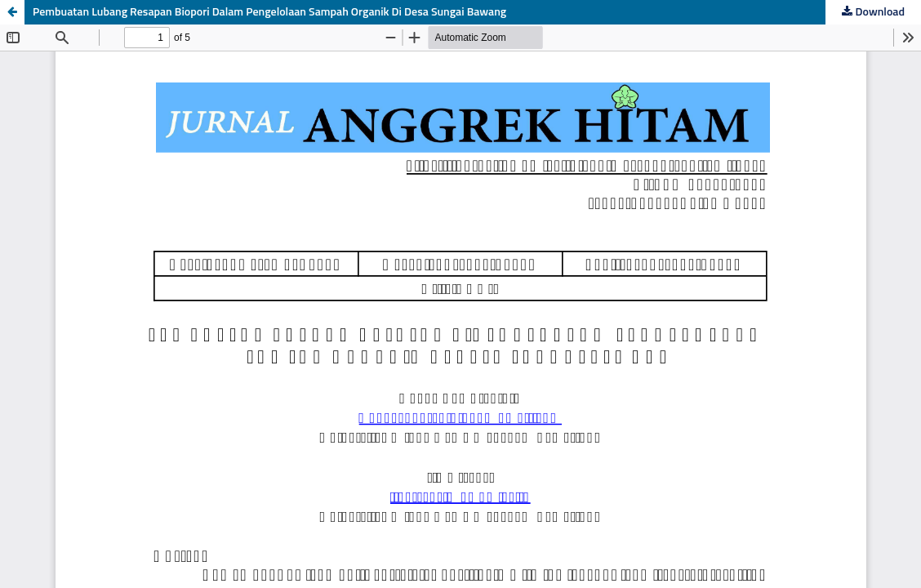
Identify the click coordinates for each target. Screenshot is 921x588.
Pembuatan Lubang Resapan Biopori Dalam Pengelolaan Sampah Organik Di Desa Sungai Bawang (269, 12)
